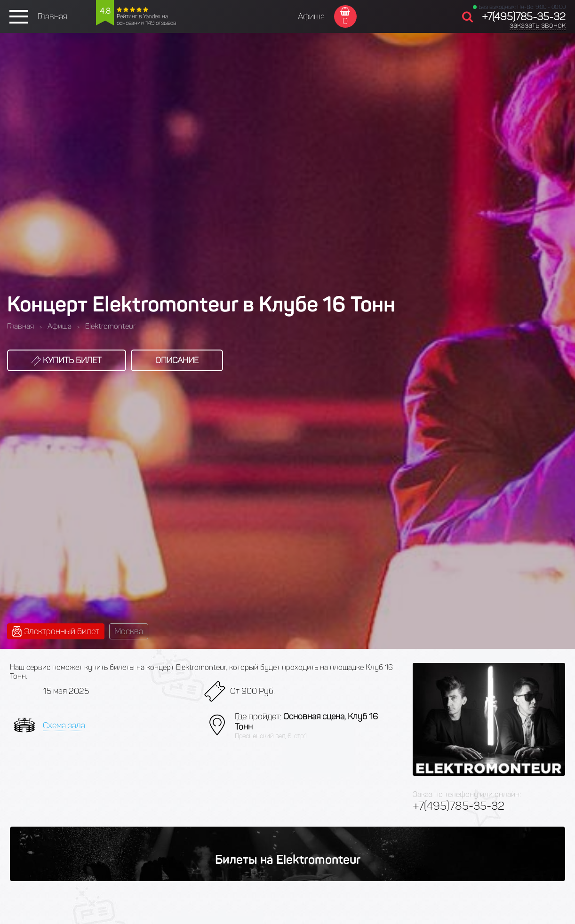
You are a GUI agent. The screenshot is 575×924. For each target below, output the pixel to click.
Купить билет (67, 360)
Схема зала (64, 725)
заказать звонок (538, 25)
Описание (177, 360)
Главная (52, 16)
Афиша (311, 16)
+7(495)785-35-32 (524, 17)
